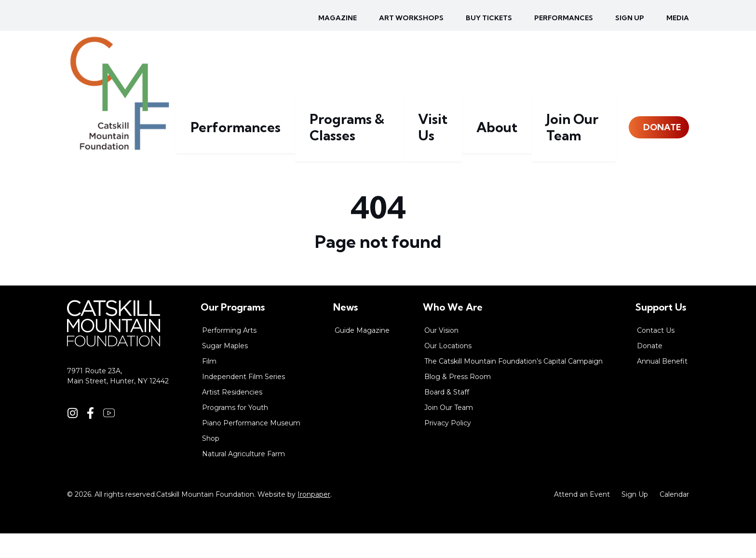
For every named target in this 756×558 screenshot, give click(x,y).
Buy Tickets (489, 18)
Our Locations (448, 370)
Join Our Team (571, 167)
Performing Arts (229, 355)
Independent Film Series (243, 401)
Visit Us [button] (462, 167)
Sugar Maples (225, 370)
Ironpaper (314, 519)
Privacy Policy (448, 448)
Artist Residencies (232, 417)
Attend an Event (582, 519)
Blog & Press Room (458, 401)
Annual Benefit (662, 386)
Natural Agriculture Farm (243, 478)
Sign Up (635, 519)
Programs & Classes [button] (388, 167)
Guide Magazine (362, 355)
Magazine (337, 18)
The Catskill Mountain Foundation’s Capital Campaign (513, 386)
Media (678, 18)
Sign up (630, 18)
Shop (211, 463)
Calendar (674, 519)
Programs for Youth (235, 432)
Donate (655, 167)
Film (209, 386)
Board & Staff (447, 417)
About (509, 167)
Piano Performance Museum (251, 448)
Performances (564, 18)
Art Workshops (411, 18)
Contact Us (656, 355)
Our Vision (441, 355)
